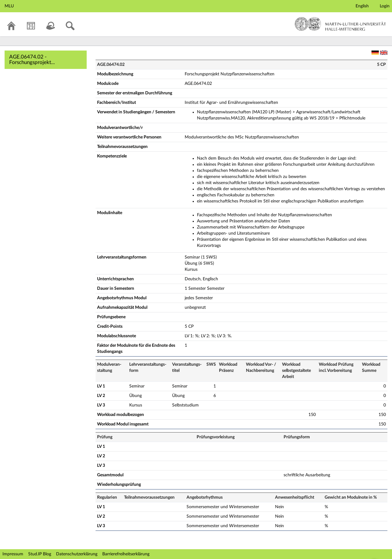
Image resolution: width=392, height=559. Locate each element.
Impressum (13, 554)
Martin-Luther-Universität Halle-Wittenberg (340, 24)
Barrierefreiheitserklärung (126, 554)
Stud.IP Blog (40, 554)
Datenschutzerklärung (77, 554)
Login (385, 6)
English (362, 6)
